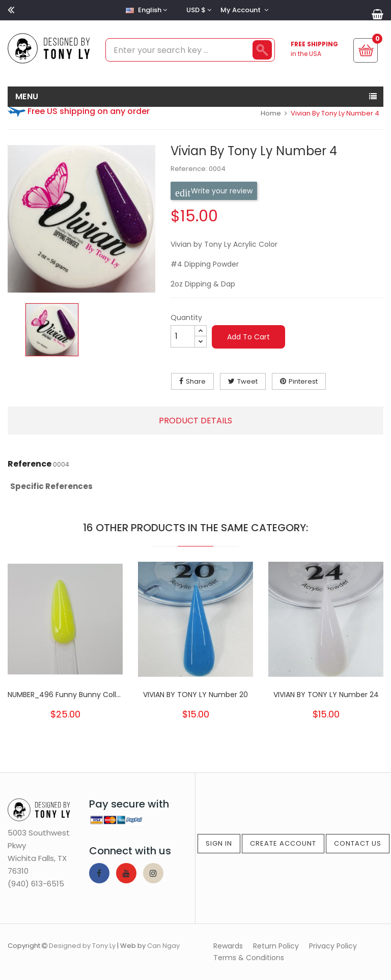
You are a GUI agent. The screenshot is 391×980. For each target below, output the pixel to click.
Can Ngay (163, 946)
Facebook (99, 873)
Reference (30, 464)
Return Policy (276, 946)
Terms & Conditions (249, 958)
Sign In (219, 843)
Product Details (195, 421)
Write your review (214, 191)
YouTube (126, 873)
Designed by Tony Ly (82, 946)
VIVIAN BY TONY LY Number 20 (195, 695)
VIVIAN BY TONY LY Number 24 (326, 695)
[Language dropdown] (145, 10)
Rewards (228, 946)
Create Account (283, 843)
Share (196, 381)
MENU (27, 96)
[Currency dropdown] (198, 10)
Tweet (247, 381)
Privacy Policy (333, 946)
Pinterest (303, 381)
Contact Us (358, 843)
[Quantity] (183, 336)
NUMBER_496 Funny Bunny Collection (65, 695)
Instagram (153, 873)
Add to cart (248, 337)
